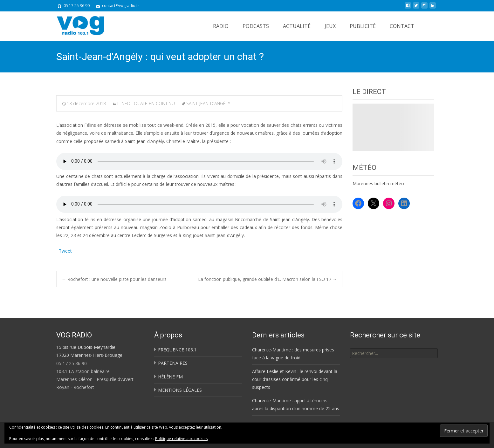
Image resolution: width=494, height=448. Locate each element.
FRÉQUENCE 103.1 (177, 350)
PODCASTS (256, 26)
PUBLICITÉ (363, 26)
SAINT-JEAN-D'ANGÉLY (208, 103)
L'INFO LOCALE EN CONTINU (146, 103)
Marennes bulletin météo (378, 183)
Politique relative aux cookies (181, 439)
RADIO (221, 26)
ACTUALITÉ (297, 26)
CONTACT (402, 26)
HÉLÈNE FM (170, 377)
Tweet (65, 250)
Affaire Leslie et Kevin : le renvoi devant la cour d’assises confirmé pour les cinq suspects (295, 379)
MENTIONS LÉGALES (180, 390)
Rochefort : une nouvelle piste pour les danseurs (114, 279)
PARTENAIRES (173, 363)
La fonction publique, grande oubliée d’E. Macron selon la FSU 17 (268, 279)
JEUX (330, 26)
